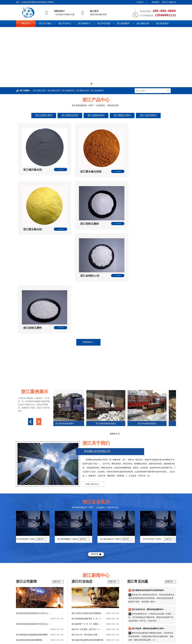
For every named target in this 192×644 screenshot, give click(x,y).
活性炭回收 (98, 569)
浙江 (101, 637)
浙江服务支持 (143, 24)
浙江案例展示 (123, 24)
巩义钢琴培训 (77, 577)
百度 (31, 569)
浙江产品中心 (65, 24)
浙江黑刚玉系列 (83, 91)
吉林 (79, 637)
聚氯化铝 (56, 573)
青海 (71, 641)
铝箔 (57, 569)
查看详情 (95, 441)
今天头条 (164, 577)
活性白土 (134, 589)
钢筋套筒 (123, 577)
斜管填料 (146, 581)
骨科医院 (79, 573)
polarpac (141, 577)
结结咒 (68, 581)
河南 (125, 637)
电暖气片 (168, 585)
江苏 (96, 637)
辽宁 (75, 637)
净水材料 (128, 573)
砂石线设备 (56, 585)
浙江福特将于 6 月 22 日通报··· (87, 511)
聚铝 (49, 573)
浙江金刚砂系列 (68, 91)
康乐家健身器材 (67, 573)
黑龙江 (85, 637)
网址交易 (107, 577)
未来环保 (66, 577)
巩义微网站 (103, 573)
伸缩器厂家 (26, 585)
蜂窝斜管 (169, 581)
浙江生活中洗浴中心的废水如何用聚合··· (34, 532)
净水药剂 (119, 573)
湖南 (135, 637)
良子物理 (51, 581)
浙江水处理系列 (97, 91)
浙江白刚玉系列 (39, 91)
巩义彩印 (145, 569)
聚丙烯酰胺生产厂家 (31, 589)
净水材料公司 (167, 573)
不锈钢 (115, 577)
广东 (139, 637)
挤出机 (113, 581)
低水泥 (122, 585)
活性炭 (111, 573)
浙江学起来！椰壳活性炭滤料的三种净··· (149, 516)
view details (92, 371)
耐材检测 (47, 585)
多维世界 (87, 577)
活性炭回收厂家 (110, 589)
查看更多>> (93, 229)
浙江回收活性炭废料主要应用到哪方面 (87, 527)
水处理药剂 (90, 589)
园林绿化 (105, 581)
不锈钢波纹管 (145, 589)
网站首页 (26, 24)
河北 (58, 637)
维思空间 (147, 573)
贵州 (47, 641)
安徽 (105, 637)
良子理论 (42, 581)
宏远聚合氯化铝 (133, 585)
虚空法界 (60, 581)
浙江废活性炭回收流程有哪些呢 (29, 527)
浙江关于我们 (45, 24)
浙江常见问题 (104, 24)
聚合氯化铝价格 (157, 581)
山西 (63, 637)
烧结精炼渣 (67, 585)
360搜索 (37, 569)
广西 (144, 637)
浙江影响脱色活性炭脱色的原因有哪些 (32, 522)
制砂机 (119, 569)
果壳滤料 (88, 573)
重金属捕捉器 (157, 585)
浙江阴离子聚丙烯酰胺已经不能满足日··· (34, 543)
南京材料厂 (24, 581)
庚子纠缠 (34, 581)
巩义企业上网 (43, 577)
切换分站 (172, 2)
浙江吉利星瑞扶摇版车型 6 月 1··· (87, 506)
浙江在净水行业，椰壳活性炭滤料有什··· (149, 497)
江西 (115, 637)
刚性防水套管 (109, 569)
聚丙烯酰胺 (138, 573)
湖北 (130, 637)
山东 (120, 637)
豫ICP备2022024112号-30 (48, 632)
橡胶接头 (83, 581)
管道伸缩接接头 (58, 589)
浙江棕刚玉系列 (54, 91)
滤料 (95, 573)
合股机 (120, 581)
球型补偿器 (145, 585)
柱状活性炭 (161, 569)
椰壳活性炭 (80, 589)
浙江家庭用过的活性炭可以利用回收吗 (148, 477)
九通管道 (63, 569)
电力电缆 (100, 585)
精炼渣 (75, 581)
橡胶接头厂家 (79, 585)
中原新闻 (131, 577)
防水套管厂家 (48, 569)
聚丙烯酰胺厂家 (111, 585)
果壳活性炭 (37, 585)
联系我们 (156, 2)
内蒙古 (69, 637)
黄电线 (71, 569)
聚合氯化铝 (31, 577)
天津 (53, 637)
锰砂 (44, 573)
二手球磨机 (87, 569)
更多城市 (87, 641)
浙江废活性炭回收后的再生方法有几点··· (34, 500)
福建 (110, 637)
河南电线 (162, 589)
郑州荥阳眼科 (123, 589)
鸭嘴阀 (152, 569)
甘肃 (66, 641)
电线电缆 (70, 589)
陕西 (61, 641)
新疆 (81, 641)
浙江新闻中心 (84, 24)
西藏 (57, 641)
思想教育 (156, 573)
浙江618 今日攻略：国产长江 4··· (87, 516)
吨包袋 (38, 573)
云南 (52, 641)
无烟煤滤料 (135, 569)
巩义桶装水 (46, 589)
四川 (42, 641)
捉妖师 (157, 577)
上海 (91, 637)
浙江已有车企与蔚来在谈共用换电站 (87, 500)
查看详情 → (58, 469)
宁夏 (76, 641)
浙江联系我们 (162, 24)
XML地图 (65, 632)
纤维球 (31, 573)
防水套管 (23, 573)
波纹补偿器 (97, 577)
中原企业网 (70, 627)
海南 (149, 637)
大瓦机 (78, 569)
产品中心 (140, 2)
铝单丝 (99, 589)
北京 (48, 637)
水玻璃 (126, 569)
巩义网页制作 (55, 577)
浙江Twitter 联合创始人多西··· (86, 522)
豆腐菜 (150, 577)
